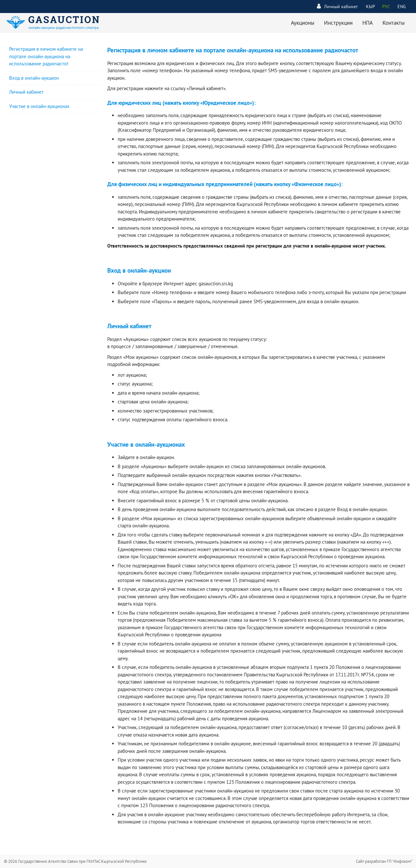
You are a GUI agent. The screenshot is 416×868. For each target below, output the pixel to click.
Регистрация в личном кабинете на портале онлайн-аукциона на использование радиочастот (46, 56)
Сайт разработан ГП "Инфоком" (384, 861)
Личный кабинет (337, 6)
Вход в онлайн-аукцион (34, 78)
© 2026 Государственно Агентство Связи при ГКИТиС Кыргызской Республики (75, 861)
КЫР (370, 7)
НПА (368, 23)
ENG (402, 7)
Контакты (394, 23)
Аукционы (303, 23)
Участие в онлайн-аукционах (39, 106)
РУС (386, 7)
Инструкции (338, 23)
